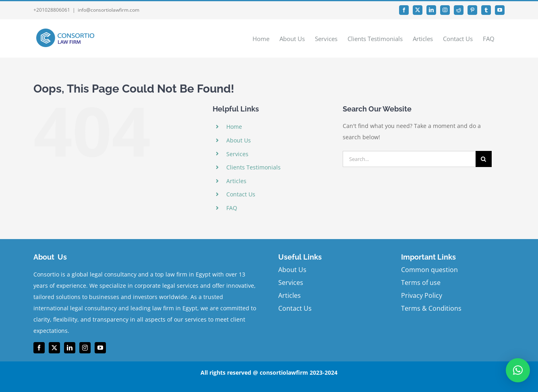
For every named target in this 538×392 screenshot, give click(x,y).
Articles (236, 181)
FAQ (232, 208)
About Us (239, 140)
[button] (518, 370)
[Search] (484, 159)
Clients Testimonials (253, 167)
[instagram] (85, 348)
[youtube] (100, 348)
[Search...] (409, 159)
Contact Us (241, 194)
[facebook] (39, 348)
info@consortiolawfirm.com (109, 10)
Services (237, 154)
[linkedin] (70, 348)
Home (234, 127)
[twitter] (54, 348)
